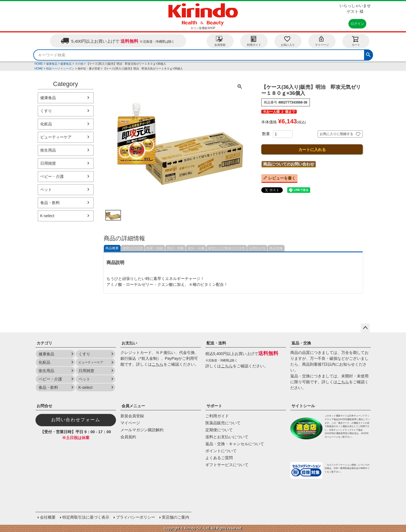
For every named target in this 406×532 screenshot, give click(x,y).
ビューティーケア (56, 137)
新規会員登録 (132, 416)
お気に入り (288, 41)
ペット (46, 190)
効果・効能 (155, 248)
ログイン (357, 24)
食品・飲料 (50, 203)
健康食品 (52, 64)
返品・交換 (301, 343)
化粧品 (46, 124)
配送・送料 (216, 343)
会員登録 (220, 41)
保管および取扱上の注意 (227, 248)
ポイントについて (221, 451)
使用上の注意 (133, 248)
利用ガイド (254, 41)
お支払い (129, 343)
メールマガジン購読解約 (142, 430)
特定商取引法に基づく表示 (86, 517)
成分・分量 (196, 248)
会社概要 (48, 517)
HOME (39, 64)
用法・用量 (175, 248)
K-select (47, 216)
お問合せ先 (257, 248)
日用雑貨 (48, 163)
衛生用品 (48, 150)
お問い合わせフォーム (76, 420)
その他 (79, 64)
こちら (158, 364)
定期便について (219, 430)
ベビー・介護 (52, 176)
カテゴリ (44, 343)
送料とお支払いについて (227, 437)
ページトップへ (365, 328)
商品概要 (112, 248)
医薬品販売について (223, 423)
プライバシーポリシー (136, 517)
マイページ (322, 41)
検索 (368, 54)
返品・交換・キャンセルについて (235, 444)
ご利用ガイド (217, 416)
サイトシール (303, 406)
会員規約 (128, 437)
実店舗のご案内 (175, 517)
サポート (214, 406)
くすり (46, 111)
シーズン (69, 69)
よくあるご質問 (219, 458)
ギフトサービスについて (227, 465)
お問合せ (44, 406)
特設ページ (53, 69)
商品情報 (276, 248)
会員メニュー (133, 406)
